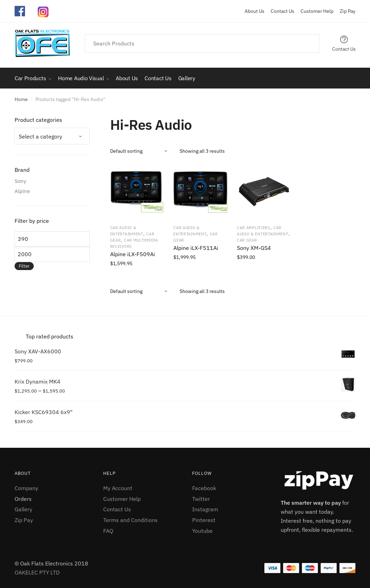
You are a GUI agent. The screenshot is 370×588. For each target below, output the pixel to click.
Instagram (205, 509)
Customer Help (314, 11)
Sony (20, 181)
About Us (254, 11)
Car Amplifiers (254, 228)
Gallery (23, 509)
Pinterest (204, 520)
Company (26, 488)
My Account (118, 488)
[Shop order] (142, 151)
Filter (24, 266)
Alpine (22, 191)
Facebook (204, 488)
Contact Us (280, 11)
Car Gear (247, 240)
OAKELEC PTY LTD (37, 572)
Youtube (202, 531)
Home (21, 99)
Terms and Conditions (130, 520)
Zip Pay (345, 11)
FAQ (108, 531)
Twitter (201, 499)
